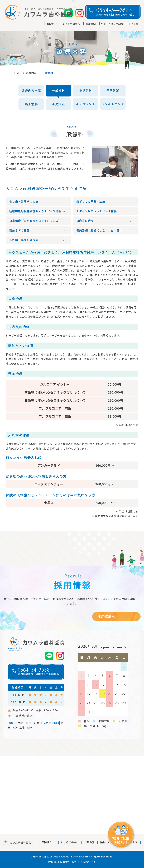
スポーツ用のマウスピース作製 (97, 211)
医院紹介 (52, 24)
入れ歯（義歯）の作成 (24, 240)
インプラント (85, 104)
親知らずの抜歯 (19, 230)
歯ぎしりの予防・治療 (91, 201)
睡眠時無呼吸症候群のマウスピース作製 (35, 211)
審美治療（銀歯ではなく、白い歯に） (101, 230)
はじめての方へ (71, 24)
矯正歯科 (31, 104)
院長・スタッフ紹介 (112, 24)
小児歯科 (86, 90)
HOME (16, 73)
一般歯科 (58, 90)
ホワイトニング (113, 104)
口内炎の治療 (85, 221)
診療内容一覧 (31, 90)
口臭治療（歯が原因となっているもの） (35, 221)
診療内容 (91, 24)
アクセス (133, 24)
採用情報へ (106, 617)
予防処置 (113, 90)
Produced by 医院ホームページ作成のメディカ (72, 862)
